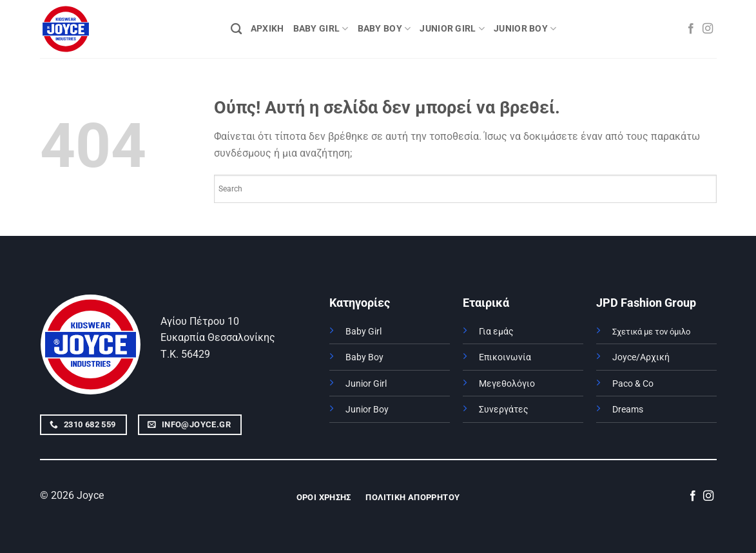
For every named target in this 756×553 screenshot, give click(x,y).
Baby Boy (364, 357)
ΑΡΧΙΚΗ (267, 29)
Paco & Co (633, 384)
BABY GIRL (321, 29)
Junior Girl (366, 384)
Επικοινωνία (505, 357)
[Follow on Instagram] (708, 29)
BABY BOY (384, 29)
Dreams (628, 410)
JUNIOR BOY (525, 29)
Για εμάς (496, 332)
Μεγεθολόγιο (507, 384)
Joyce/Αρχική (641, 357)
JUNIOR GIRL (452, 29)
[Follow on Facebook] (691, 29)
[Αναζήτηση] (236, 29)
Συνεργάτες (504, 410)
